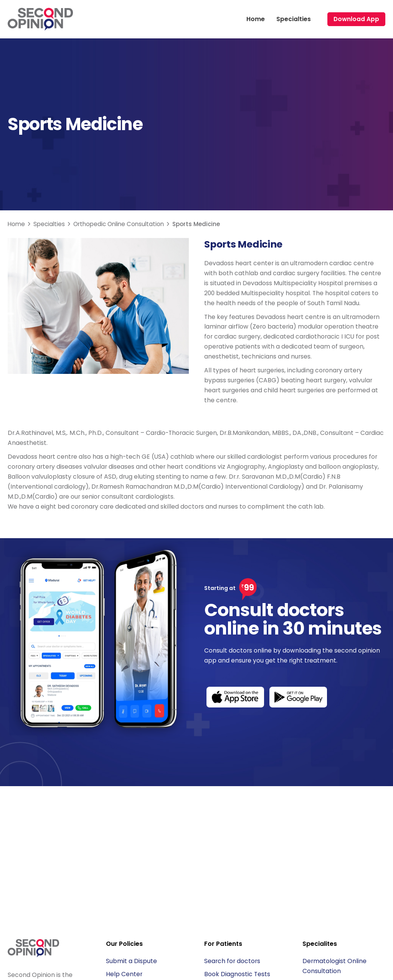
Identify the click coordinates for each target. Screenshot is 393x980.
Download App (356, 19)
